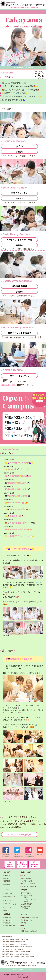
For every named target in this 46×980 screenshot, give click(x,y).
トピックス (8, 907)
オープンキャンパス (19, 376)
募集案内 (19, 152)
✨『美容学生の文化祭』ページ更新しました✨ (22, 96)
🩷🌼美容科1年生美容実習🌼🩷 (18, 529)
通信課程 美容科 (19, 286)
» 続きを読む (42, 541)
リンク (23, 928)
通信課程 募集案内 (27, 904)
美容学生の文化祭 (10, 896)
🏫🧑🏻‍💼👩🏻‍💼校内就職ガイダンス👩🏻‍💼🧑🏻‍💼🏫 (20, 523)
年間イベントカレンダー (12, 904)
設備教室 (7, 881)
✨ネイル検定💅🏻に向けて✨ (17, 469)
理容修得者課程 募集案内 (25, 907)
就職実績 (7, 923)
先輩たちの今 (8, 920)
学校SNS (7, 911)
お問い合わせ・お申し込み (29, 931)
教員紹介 (7, 878)
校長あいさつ (8, 875)
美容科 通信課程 (26, 878)
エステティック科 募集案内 (26, 896)
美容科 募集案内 (26, 893)
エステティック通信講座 (19, 333)
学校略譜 (7, 884)
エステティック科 (19, 193)
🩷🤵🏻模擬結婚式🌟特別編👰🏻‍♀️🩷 (18, 476)
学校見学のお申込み (27, 920)
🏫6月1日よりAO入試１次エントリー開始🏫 (21, 90)
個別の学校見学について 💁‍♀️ (14, 100)
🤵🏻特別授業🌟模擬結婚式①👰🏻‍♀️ (18, 496)
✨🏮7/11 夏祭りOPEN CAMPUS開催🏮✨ (20, 86)
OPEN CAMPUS (9, 893)
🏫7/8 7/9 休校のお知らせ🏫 (14, 83)
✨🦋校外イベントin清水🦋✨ (18, 509)
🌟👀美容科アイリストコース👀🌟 (20, 536)
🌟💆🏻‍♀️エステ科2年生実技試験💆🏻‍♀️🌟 (19, 463)
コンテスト (8, 900)
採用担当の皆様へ (10, 926)
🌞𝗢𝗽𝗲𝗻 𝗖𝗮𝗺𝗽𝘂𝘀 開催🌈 (16, 503)
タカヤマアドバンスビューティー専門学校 (23, 3)
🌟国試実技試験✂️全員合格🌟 (15, 93)
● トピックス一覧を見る (20, 835)
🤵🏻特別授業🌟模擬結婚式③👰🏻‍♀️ (18, 483)
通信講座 (28, 884)
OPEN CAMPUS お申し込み (30, 917)
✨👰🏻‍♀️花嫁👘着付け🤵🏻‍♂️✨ (15, 516)
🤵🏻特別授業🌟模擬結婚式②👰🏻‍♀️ (18, 489)
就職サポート (8, 917)
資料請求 (24, 923)
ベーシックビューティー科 (19, 240)
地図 (22, 926)
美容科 (19, 147)
